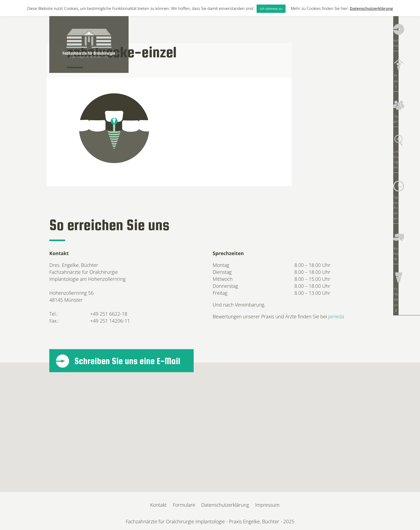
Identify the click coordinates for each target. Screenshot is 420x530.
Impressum (267, 505)
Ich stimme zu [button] (271, 9)
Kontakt (407, 171)
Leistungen (407, 118)
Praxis (406, 64)
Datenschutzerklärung (225, 505)
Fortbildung (407, 198)
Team (406, 91)
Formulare (184, 505)
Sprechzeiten (407, 144)
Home (407, 37)
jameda (336, 316)
